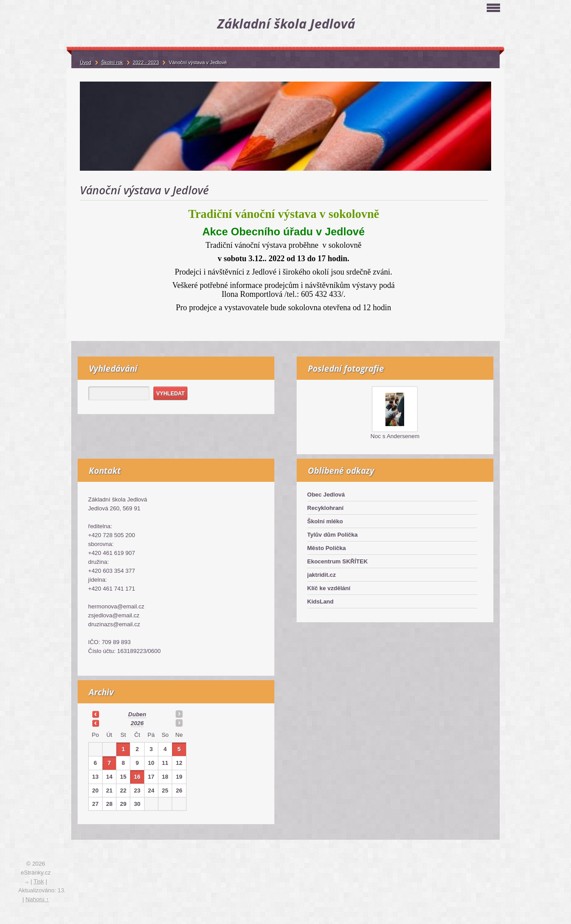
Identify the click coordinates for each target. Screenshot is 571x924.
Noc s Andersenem (395, 436)
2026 (137, 723)
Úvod (86, 62)
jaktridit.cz (322, 575)
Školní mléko (325, 521)
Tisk (39, 881)
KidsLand (321, 602)
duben (137, 714)
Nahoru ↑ (37, 899)
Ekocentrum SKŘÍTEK (338, 561)
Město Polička (327, 548)
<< (95, 714)
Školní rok (112, 62)
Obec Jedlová (326, 495)
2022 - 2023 (146, 62)
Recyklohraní (326, 508)
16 (137, 777)
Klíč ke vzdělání (329, 588)
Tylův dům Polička (333, 535)
